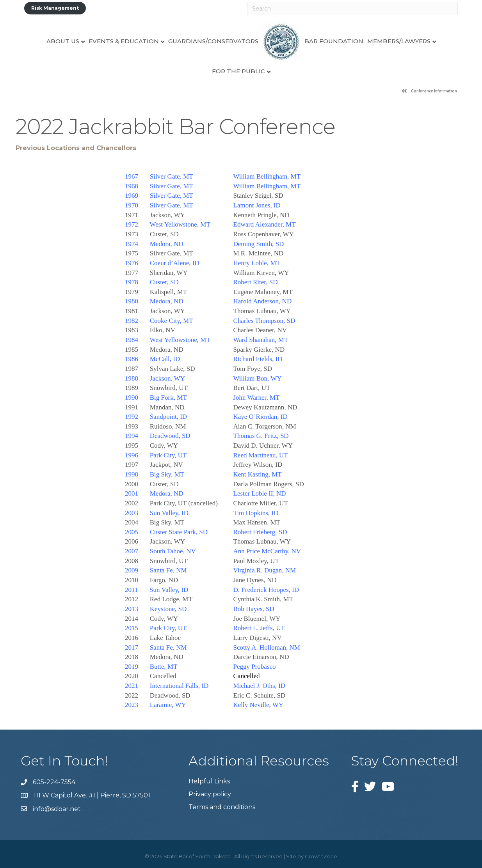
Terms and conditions (222, 807)
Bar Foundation (334, 41)
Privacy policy (210, 794)
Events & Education (124, 41)
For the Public (238, 71)
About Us (63, 41)
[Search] (353, 9)
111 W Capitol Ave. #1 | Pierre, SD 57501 (92, 795)
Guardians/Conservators (213, 41)
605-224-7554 (54, 782)
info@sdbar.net (57, 809)
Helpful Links (209, 781)
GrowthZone (321, 856)
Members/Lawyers (399, 41)
